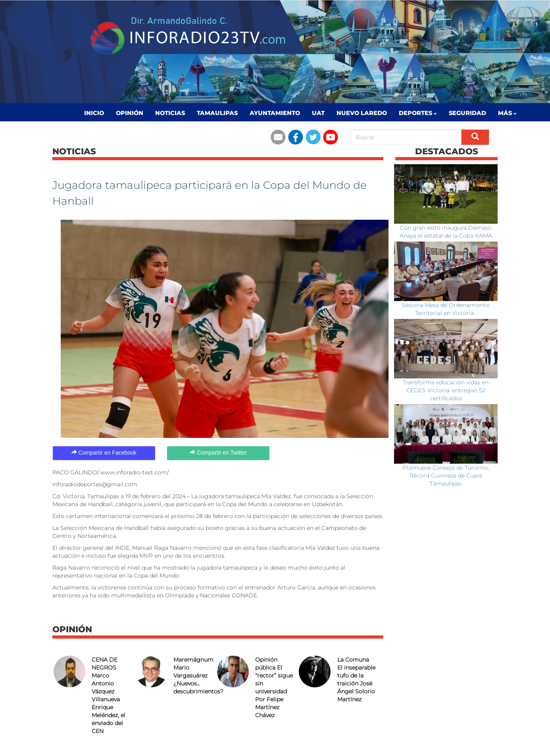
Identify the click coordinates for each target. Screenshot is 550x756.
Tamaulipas (217, 113)
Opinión (130, 113)
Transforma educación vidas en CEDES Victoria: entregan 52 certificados (446, 390)
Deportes (418, 113)
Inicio (94, 113)
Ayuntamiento (275, 113)
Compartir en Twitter (218, 453)
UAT (318, 113)
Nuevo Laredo (362, 113)
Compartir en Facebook (104, 453)
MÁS (507, 113)
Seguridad (467, 113)
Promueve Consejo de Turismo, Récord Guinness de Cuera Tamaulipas (446, 476)
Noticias (170, 113)
